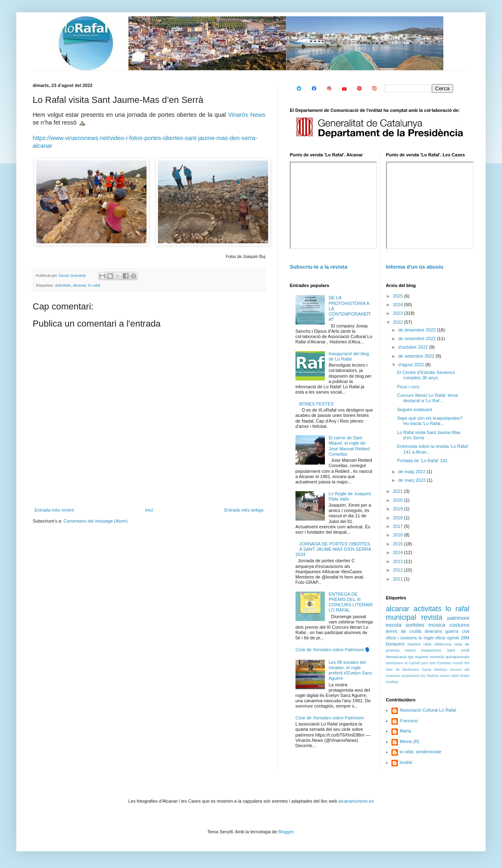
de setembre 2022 (417, 356)
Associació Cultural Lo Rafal (428, 710)
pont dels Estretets (436, 663)
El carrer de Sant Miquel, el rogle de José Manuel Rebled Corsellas (349, 446)
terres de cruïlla (404, 631)
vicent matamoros (423, 650)
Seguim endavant (415, 410)
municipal (401, 617)
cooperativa (410, 676)
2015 (399, 544)
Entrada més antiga (244, 510)
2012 (399, 570)
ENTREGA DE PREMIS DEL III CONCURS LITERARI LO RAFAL (351, 602)
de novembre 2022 (418, 338)
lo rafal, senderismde (420, 752)
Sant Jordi (458, 650)
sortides (415, 625)
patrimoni (458, 618)
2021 (399, 491)
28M (465, 638)
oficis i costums (402, 638)
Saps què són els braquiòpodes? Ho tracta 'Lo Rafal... (430, 421)
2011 (399, 579)
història (414, 644)
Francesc (409, 721)
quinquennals (457, 657)
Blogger (286, 832)
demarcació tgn (400, 657)
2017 (399, 526)
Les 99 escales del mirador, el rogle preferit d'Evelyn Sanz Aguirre (350, 670)
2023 (399, 313)
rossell (458, 663)
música (437, 625)
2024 (399, 305)
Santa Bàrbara (434, 670)
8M (467, 663)
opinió (453, 638)
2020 (399, 500)
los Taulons (430, 676)
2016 (399, 535)
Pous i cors (408, 387)
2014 (399, 552)
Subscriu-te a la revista (319, 267)
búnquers (395, 644)
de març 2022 (413, 480)
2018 (399, 518)
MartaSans (395, 663)
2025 (399, 296)
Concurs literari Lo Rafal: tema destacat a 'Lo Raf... (428, 398)
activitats (63, 285)
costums (459, 625)
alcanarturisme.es (356, 801)
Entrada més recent (54, 510)
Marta (405, 731)
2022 (399, 322)
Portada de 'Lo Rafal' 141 (422, 461)
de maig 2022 (413, 472)
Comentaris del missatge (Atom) (95, 521)
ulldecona (443, 644)
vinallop (392, 682)
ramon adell (449, 676)
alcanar (80, 285)
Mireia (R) (409, 741)
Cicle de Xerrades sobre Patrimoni (330, 718)
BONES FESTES (316, 404)
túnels (465, 676)
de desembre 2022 (418, 330)
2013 (399, 561)
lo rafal (94, 285)
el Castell (412, 663)
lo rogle (426, 638)
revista (432, 617)
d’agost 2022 (412, 365)
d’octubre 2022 (414, 347)
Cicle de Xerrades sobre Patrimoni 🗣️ (333, 650)
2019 (399, 509)
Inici (149, 510)
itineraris (433, 631)
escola (394, 625)
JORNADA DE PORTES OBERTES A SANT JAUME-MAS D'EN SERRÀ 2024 (333, 549)
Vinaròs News (247, 115)
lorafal (406, 762)
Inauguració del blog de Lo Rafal (349, 356)
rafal (427, 644)
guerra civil (457, 631)
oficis (440, 638)
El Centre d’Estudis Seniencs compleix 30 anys (426, 375)
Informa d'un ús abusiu (415, 267)
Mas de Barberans (403, 670)
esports (422, 657)
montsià (437, 657)
